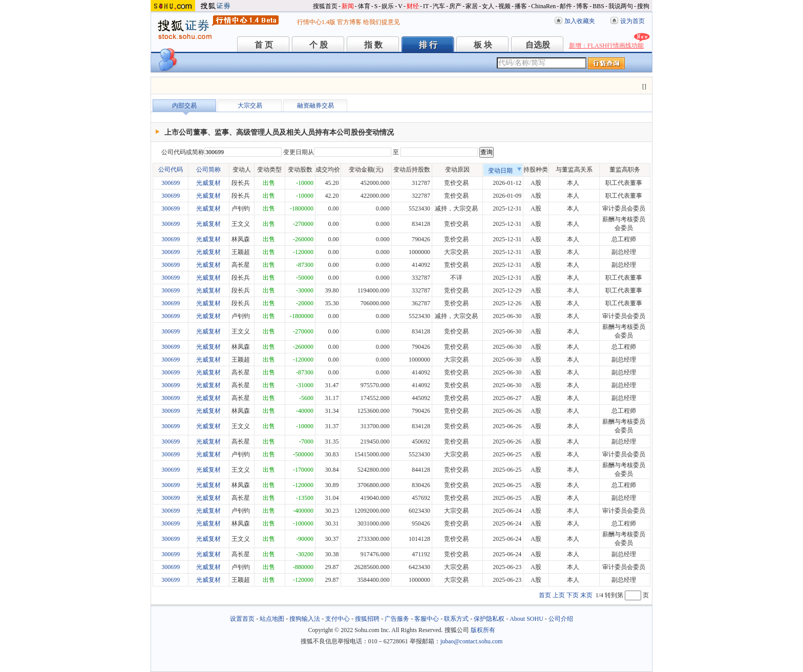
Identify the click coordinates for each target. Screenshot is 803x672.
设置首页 (242, 619)
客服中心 (427, 619)
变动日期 (505, 171)
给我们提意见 (382, 22)
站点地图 (272, 619)
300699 (171, 183)
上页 (559, 595)
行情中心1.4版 (316, 22)
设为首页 (632, 21)
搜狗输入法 (305, 619)
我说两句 (621, 6)
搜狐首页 (325, 6)
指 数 (373, 45)
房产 (455, 6)
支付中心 (337, 619)
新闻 (348, 6)
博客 (582, 6)
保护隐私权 (489, 619)
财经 (413, 6)
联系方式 (456, 619)
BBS (598, 6)
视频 (504, 6)
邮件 (566, 6)
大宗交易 (250, 106)
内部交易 (184, 106)
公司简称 (208, 170)
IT (426, 6)
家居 (472, 6)
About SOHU (526, 619)
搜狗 (643, 6)
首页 (545, 595)
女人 (488, 6)
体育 (364, 6)
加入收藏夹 (580, 21)
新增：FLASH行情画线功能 (606, 46)
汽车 (439, 6)
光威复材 (208, 183)
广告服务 (397, 619)
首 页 (264, 45)
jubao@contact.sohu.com (472, 641)
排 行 (428, 45)
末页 (586, 595)
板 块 (483, 45)
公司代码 (171, 170)
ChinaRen (543, 6)
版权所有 (483, 630)
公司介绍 (561, 619)
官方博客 (349, 22)
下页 (573, 595)
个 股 (319, 45)
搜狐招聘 (367, 619)
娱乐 (388, 6)
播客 (521, 6)
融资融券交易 (315, 106)
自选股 (538, 45)
